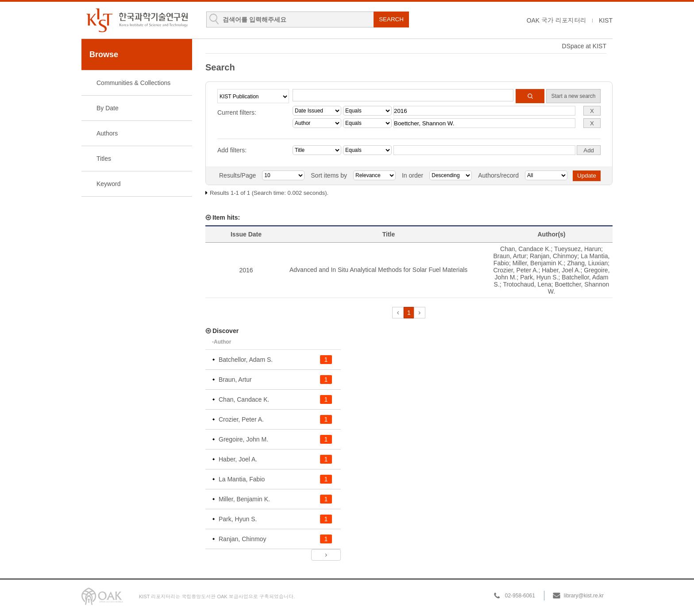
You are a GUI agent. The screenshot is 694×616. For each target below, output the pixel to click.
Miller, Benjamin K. (538, 263)
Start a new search (573, 96)
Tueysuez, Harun (578, 249)
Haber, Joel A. (561, 270)
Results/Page (237, 175)
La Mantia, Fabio (242, 479)
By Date (108, 108)
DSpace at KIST (584, 46)
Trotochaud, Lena (527, 284)
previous (398, 313)
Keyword (108, 184)
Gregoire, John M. (243, 439)
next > (326, 555)
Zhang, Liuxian (587, 263)
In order (413, 175)
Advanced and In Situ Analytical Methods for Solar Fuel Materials (378, 270)
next (420, 313)
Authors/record (498, 175)
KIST (606, 20)
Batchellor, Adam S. (246, 360)
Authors (107, 133)
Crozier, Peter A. (516, 270)
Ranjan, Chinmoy (553, 256)
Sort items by (329, 175)
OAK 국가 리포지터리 (557, 20)
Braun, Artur (510, 256)
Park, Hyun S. (539, 277)
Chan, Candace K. (525, 249)
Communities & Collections (133, 83)
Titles (104, 159)
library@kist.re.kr (584, 596)
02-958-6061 (520, 596)
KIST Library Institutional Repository (137, 20)
